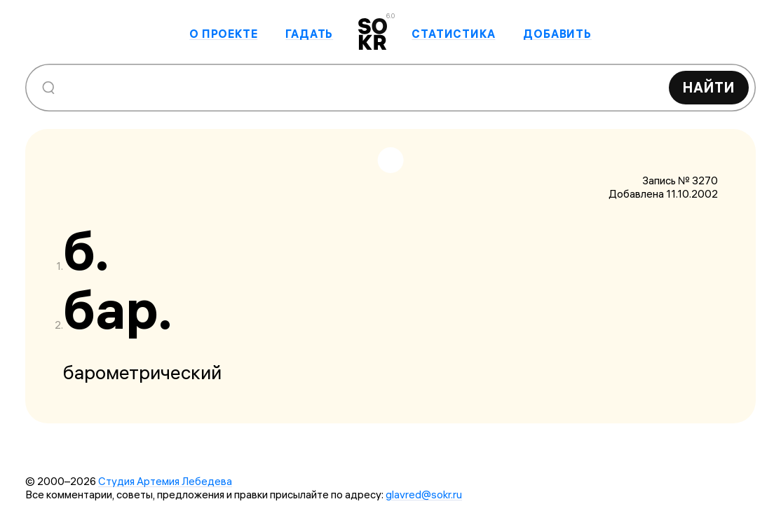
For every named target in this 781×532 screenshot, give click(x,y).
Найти (709, 87)
